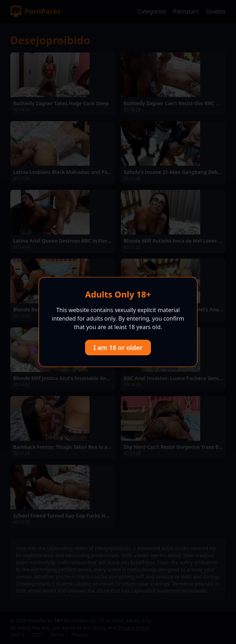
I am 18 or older (118, 348)
